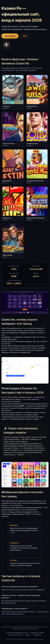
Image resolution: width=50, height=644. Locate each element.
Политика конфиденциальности (17, 633)
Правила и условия (37, 633)
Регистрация (10, 36)
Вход (25, 36)
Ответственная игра (16, 635)
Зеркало (28, 635)
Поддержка (37, 635)
